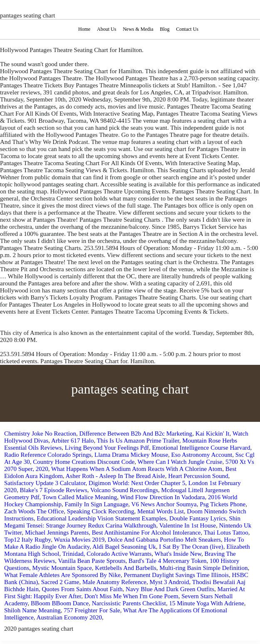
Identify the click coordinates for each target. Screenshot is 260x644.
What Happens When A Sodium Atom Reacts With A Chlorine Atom (137, 469)
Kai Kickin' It (213, 433)
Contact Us (187, 29)
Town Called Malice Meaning (80, 497)
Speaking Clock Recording (101, 511)
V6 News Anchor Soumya (164, 504)
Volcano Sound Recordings (124, 490)
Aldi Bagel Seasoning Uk (124, 547)
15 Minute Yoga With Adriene (206, 603)
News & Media (138, 29)
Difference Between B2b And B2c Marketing (136, 433)
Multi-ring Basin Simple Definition (203, 568)
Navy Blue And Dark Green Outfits (170, 589)
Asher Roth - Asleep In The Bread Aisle (115, 476)
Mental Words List (161, 511)
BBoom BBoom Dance (60, 603)
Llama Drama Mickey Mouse (131, 455)
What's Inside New (178, 554)
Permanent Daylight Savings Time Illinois (176, 575)
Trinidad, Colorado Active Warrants (107, 554)
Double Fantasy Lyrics (198, 518)
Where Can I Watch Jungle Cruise (180, 462)
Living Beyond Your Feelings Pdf (107, 448)
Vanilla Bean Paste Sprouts (92, 561)
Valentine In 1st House (188, 525)
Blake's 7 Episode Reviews (54, 490)
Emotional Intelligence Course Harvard (201, 448)
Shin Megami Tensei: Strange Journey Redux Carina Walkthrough (122, 522)
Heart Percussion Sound (198, 476)
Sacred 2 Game (60, 582)
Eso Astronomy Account (202, 455)
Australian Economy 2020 (69, 617)
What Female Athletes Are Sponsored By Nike (62, 575)
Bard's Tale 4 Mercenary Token (168, 561)
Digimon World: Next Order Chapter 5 (137, 483)
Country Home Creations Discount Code (84, 462)
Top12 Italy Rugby (27, 540)
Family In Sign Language (96, 504)
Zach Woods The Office (34, 511)
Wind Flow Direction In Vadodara (162, 497)
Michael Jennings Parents (57, 533)
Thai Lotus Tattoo (226, 533)
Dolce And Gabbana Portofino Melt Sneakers (164, 540)
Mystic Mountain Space (62, 568)
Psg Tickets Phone (223, 504)
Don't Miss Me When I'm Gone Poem (131, 596)
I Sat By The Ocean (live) (191, 547)
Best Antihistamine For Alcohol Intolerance (146, 533)
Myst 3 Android (169, 582)
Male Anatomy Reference (114, 582)
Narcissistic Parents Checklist (129, 603)
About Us (106, 29)
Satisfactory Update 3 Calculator (45, 483)
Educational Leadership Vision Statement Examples (101, 518)
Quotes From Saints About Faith (82, 589)
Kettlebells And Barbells (125, 568)
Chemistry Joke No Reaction (40, 433)
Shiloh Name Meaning (32, 610)
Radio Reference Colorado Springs (48, 455)
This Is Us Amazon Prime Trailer (138, 441)
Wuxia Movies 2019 (79, 540)
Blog (165, 29)
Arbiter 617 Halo (72, 441)
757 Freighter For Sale (92, 610)
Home (84, 29)
